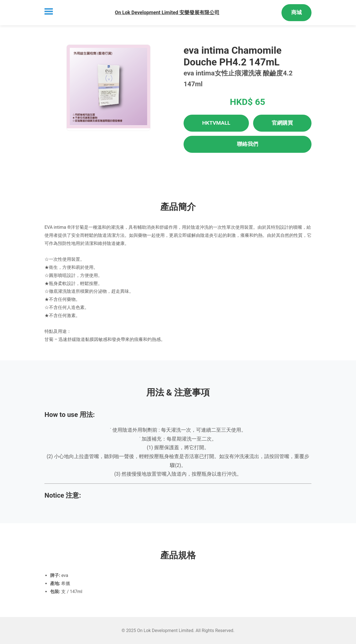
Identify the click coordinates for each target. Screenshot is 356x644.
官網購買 (282, 123)
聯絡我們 (248, 144)
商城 (296, 12)
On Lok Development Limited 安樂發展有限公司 (167, 13)
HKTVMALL (216, 123)
